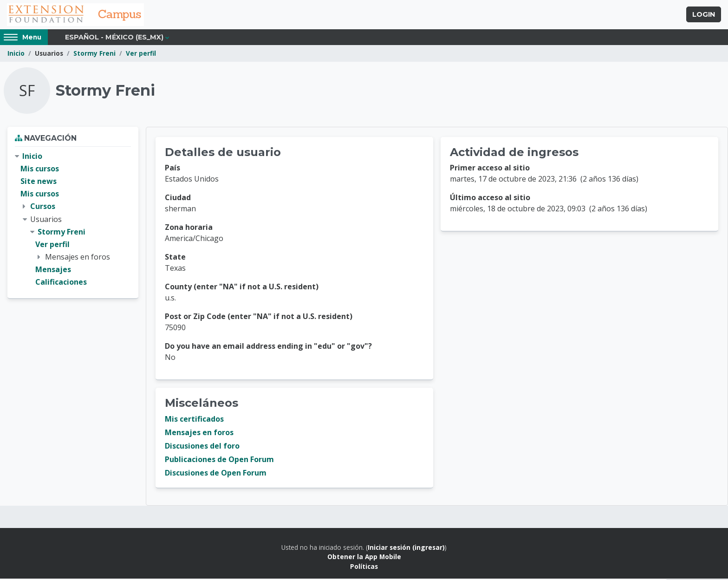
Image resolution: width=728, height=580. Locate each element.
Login (704, 15)
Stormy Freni (94, 55)
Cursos (43, 208)
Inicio (16, 55)
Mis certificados (194, 420)
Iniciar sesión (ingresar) (406, 549)
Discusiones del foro (202, 447)
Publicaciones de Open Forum (219, 461)
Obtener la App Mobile (364, 558)
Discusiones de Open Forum (216, 474)
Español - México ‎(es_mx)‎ (114, 38)
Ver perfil (141, 55)
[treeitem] (73, 221)
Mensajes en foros (199, 434)
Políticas (364, 568)
